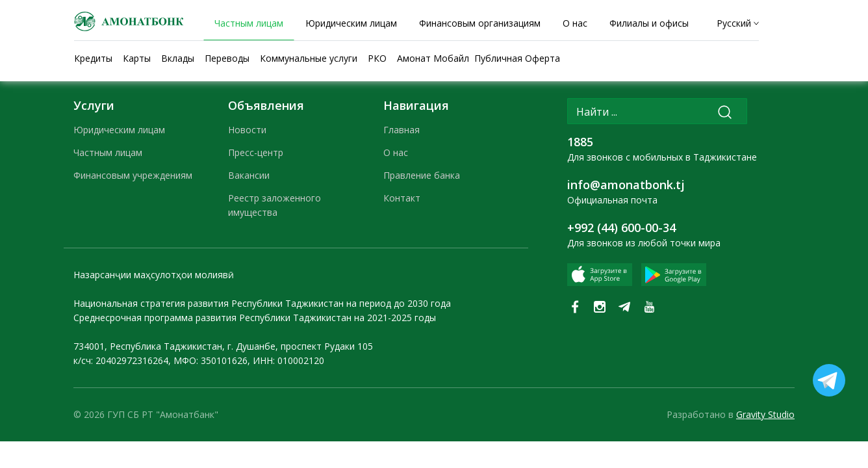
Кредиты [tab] (93, 58)
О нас (396, 152)
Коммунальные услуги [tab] (309, 58)
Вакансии (249, 175)
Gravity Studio (765, 414)
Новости (247, 130)
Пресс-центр (256, 152)
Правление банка (422, 175)
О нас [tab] (575, 23)
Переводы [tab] (227, 58)
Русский (734, 23)
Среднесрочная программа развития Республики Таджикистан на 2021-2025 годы (255, 318)
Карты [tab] (137, 58)
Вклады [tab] (178, 58)
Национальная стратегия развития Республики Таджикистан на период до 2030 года (262, 303)
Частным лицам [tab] (249, 23)
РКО (377, 58)
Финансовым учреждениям (133, 175)
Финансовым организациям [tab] (480, 23)
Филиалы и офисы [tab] (649, 23)
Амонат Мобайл (433, 58)
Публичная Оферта (517, 58)
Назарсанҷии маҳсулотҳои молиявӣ (154, 275)
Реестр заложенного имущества (274, 205)
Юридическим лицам (119, 130)
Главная (402, 130)
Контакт (402, 198)
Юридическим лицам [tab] (351, 23)
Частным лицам (108, 152)
